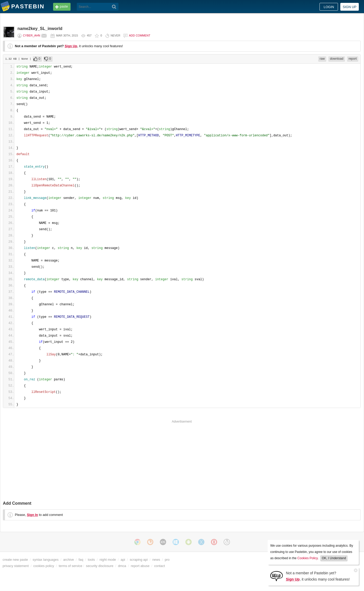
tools (91, 560)
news (156, 560)
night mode (108, 560)
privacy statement (16, 566)
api (123, 560)
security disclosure (100, 566)
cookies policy (44, 566)
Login (329, 7)
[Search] (114, 7)
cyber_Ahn (32, 35)
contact (159, 566)
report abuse (140, 566)
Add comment (140, 35)
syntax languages (46, 560)
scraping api (139, 560)
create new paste (15, 560)
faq (81, 560)
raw (322, 59)
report (353, 59)
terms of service (71, 566)
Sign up (350, 7)
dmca (122, 566)
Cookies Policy (307, 558)
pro (167, 560)
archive (69, 560)
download (337, 59)
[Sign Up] (277, 576)
